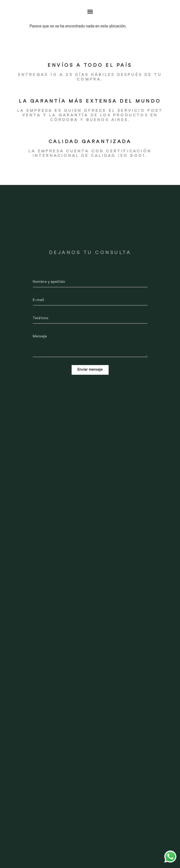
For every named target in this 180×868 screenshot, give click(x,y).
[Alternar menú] (90, 12)
